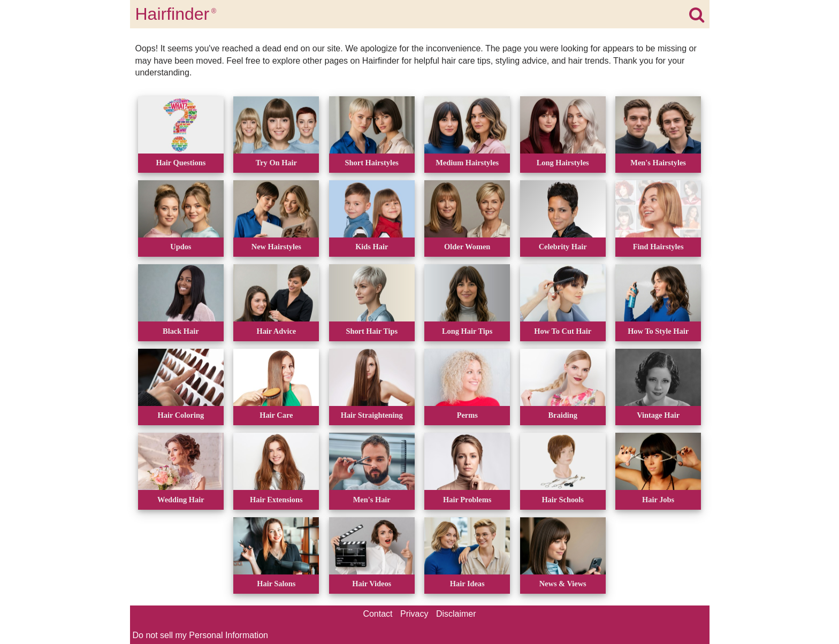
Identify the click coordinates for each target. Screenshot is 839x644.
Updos (181, 247)
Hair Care (276, 415)
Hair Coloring (181, 415)
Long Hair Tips (467, 331)
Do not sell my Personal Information (200, 635)
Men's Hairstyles (658, 163)
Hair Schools (563, 500)
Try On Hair (276, 163)
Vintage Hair (658, 415)
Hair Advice (276, 331)
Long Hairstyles (563, 163)
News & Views (563, 584)
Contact (377, 614)
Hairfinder (176, 14)
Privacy (414, 614)
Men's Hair (372, 500)
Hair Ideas (467, 584)
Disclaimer (456, 614)
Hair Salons (276, 584)
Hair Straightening (372, 415)
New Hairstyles (276, 247)
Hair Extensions (276, 500)
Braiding (562, 415)
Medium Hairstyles (467, 163)
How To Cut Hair (563, 331)
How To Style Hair (658, 331)
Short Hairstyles (372, 163)
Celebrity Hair (563, 247)
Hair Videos (372, 584)
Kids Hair (372, 247)
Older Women (467, 247)
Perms (467, 415)
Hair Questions (181, 163)
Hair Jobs (658, 500)
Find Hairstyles (658, 247)
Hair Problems (467, 500)
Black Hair (181, 331)
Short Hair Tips (372, 331)
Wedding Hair (181, 500)
